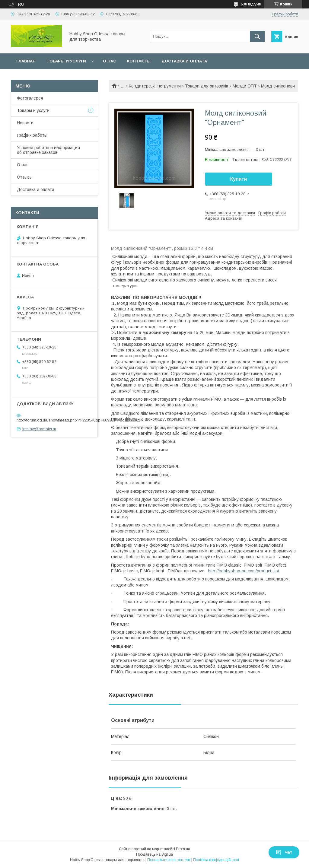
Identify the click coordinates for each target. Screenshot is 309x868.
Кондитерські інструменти (155, 86)
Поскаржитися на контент (169, 860)
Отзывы (25, 177)
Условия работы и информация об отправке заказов (48, 150)
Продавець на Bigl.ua (154, 854)
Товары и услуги (66, 61)
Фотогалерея (30, 98)
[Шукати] (257, 37)
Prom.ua (183, 849)
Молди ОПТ (245, 86)
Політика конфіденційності (216, 860)
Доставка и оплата (184, 61)
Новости (25, 123)
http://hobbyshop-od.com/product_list (244, 571)
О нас (110, 61)
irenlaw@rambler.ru (39, 429)
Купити (239, 179)
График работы (32, 135)
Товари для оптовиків (207, 86)
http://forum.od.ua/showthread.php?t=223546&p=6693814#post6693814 (80, 420)
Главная (26, 61)
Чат (284, 852)
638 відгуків (251, 4)
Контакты (139, 61)
